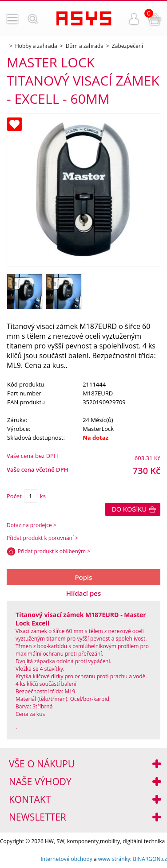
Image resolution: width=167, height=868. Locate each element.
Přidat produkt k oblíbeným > (54, 551)
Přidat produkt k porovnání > (42, 538)
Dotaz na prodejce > (32, 525)
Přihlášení (134, 19)
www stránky (114, 859)
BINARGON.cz (150, 859)
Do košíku (129, 509)
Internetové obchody (66, 859)
